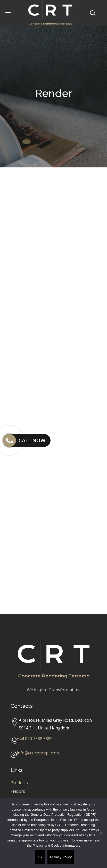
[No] (101, 833)
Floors (19, 791)
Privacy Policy (61, 857)
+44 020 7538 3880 (35, 739)
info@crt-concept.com (38, 753)
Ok (40, 857)
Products (19, 783)
